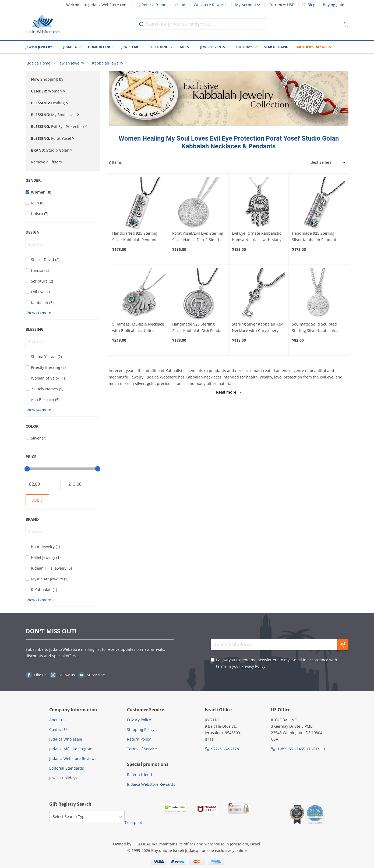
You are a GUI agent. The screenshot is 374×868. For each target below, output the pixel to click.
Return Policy (139, 739)
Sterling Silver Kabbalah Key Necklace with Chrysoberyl (257, 328)
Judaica (70, 47)
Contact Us (59, 730)
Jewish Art (131, 47)
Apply (37, 500)
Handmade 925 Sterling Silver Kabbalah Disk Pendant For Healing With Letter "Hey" (199, 328)
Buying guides (336, 5)
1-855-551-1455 (291, 749)
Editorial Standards (67, 768)
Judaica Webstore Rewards (201, 5)
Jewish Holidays (63, 778)
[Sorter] (328, 163)
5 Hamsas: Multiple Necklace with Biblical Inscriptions (138, 328)
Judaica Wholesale (66, 739)
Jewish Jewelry (39, 47)
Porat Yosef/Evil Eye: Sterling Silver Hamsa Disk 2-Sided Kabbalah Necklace (198, 237)
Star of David (276, 47)
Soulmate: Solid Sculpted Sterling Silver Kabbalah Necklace (314, 328)
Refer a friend (151, 5)
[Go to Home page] (43, 24)
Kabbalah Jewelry (108, 63)
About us (57, 720)
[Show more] (41, 313)
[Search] (63, 245)
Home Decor (99, 47)
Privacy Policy (253, 667)
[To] (82, 485)
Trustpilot (133, 823)
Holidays (244, 47)
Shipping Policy (141, 730)
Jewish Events (213, 47)
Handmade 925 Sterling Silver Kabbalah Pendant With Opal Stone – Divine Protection (314, 237)
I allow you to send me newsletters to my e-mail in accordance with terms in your (277, 663)
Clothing (160, 47)
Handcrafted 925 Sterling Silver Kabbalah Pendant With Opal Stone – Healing (136, 237)
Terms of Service (142, 749)
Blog (311, 5)
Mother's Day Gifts (314, 47)
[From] (43, 485)
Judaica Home (38, 63)
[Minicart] (346, 24)
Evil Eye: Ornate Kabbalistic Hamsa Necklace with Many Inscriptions (257, 237)
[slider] (27, 469)
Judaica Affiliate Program (71, 749)
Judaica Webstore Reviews (73, 759)
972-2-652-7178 (225, 749)
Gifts (184, 47)
